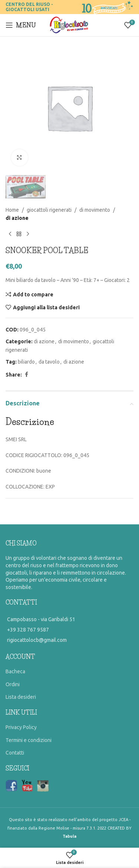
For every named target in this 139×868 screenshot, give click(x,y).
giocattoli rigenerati (49, 210)
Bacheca (15, 671)
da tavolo (49, 362)
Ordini (13, 684)
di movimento (95, 210)
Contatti (15, 753)
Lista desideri (21, 697)
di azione (17, 218)
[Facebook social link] (26, 375)
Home (12, 210)
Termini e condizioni (29, 740)
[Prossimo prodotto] (28, 234)
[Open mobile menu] (21, 25)
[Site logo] (69, 25)
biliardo (26, 362)
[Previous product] (10, 234)
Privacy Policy (21, 727)
